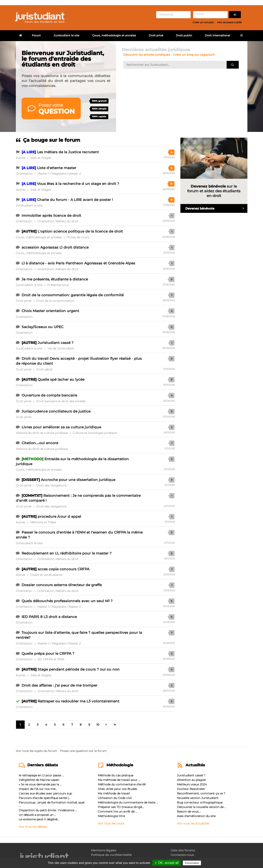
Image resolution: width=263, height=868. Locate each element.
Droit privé (156, 35)
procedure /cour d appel (59, 516)
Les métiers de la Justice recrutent (68, 152)
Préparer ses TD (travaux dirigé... (121, 807)
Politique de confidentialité (111, 855)
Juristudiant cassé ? (56, 343)
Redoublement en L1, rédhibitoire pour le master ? (67, 553)
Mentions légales (104, 850)
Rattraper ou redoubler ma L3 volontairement (78, 701)
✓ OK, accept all (167, 863)
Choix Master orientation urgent (50, 311)
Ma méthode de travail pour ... (119, 780)
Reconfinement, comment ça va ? (201, 793)
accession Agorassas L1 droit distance (55, 247)
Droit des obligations (51, 485)
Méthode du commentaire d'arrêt (122, 784)
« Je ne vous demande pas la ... (40, 784)
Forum (36, 35)
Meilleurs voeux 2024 (192, 784)
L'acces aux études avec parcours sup (45, 793)
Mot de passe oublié (229, 22)
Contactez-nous (182, 855)
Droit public (184, 35)
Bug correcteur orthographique (200, 802)
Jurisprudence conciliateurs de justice (56, 411)
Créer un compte (203, 22)
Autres (21, 158)
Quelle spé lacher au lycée (61, 379)
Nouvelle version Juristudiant (198, 798)
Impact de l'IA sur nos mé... (38, 789)
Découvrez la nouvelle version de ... (202, 807)
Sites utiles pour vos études (117, 789)
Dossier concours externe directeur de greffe (62, 585)
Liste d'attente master (57, 168)
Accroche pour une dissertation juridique (78, 480)
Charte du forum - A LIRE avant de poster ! (75, 200)
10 (98, 725)
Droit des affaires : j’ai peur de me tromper (59, 685)
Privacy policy (211, 863)
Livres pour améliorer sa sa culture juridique (61, 427)
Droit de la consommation (55, 301)
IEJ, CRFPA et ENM (51, 659)
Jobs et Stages (41, 158)
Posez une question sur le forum (83, 751)
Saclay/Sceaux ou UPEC (43, 327)
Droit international (217, 35)
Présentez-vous (58, 285)
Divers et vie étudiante (46, 575)
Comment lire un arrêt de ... (118, 812)
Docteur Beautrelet (191, 789)
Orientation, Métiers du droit (58, 221)
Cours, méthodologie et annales (114, 35)
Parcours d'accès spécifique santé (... (45, 798)
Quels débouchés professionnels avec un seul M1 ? (67, 601)
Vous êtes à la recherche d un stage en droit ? (78, 184)
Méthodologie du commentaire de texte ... (128, 802)
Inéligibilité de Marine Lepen (39, 780)
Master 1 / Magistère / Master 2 (59, 174)
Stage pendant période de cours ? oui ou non (79, 669)
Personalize (192, 863)
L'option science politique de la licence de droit (80, 231)
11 (171, 184)
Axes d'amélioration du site (196, 816)
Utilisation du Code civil (115, 798)
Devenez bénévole (216, 208)
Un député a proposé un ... (37, 815)
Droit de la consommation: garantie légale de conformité (73, 295)
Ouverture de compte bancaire (49, 395)
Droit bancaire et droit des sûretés (61, 401)
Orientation (24, 174)
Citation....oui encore (40, 443)
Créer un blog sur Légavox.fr (194, 55)
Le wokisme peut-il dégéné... (39, 819)
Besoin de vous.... (189, 812)
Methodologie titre (111, 816)
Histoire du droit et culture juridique (42, 433)
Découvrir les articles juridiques (147, 55)
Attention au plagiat (191, 780)
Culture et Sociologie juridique (95, 433)
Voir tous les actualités (193, 823)
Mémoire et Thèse (43, 522)
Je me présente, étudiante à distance (55, 279)
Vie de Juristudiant (61, 348)
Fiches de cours (78, 237)
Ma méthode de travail (114, 793)
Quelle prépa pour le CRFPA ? (48, 654)
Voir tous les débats (33, 827)
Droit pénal (44, 369)
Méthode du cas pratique (116, 775)
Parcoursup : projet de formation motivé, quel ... (52, 804)
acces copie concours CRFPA (63, 569)
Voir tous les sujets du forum (36, 751)
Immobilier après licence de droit (51, 216)
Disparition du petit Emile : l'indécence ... (48, 810)
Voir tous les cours (111, 823)
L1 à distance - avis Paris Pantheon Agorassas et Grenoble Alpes (78, 263)
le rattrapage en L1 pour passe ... (41, 775)
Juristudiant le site (66, 35)
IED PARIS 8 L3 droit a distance (49, 617)
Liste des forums (183, 850)
